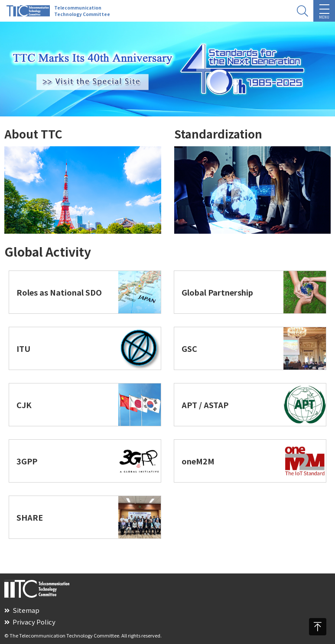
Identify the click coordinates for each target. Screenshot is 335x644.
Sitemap (22, 610)
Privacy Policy (30, 622)
